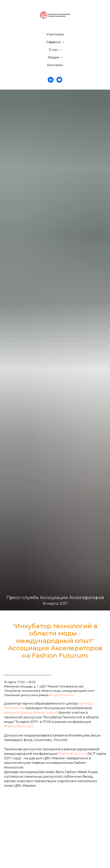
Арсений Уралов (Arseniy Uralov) (31, 713)
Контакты (55, 65)
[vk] (51, 80)
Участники (55, 34)
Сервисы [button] (54, 42)
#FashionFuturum (62, 695)
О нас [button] (54, 50)
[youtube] (59, 80)
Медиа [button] (54, 57)
